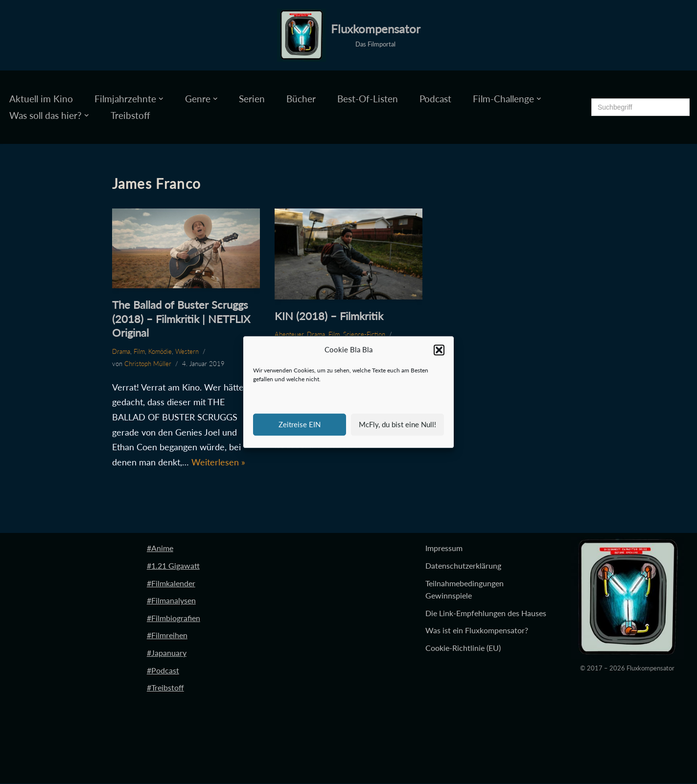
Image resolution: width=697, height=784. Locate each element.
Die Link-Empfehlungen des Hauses (486, 613)
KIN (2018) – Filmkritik (329, 316)
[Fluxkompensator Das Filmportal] (349, 35)
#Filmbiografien (174, 618)
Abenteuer (289, 334)
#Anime (160, 548)
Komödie (160, 351)
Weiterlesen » (218, 462)
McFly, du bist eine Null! (397, 424)
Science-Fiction (364, 334)
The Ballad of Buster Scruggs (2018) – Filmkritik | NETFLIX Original (181, 319)
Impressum (444, 548)
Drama (121, 351)
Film (139, 351)
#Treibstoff (165, 688)
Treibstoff (130, 115)
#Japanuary (167, 653)
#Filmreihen (167, 635)
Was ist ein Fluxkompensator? (477, 631)
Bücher (301, 99)
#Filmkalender (171, 583)
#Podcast (163, 670)
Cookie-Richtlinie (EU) (463, 648)
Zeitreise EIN (300, 424)
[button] (439, 350)
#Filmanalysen (171, 601)
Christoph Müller (148, 364)
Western (187, 351)
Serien (252, 99)
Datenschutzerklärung (463, 566)
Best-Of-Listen (368, 99)
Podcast (435, 99)
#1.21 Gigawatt (173, 566)
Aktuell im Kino (41, 99)
